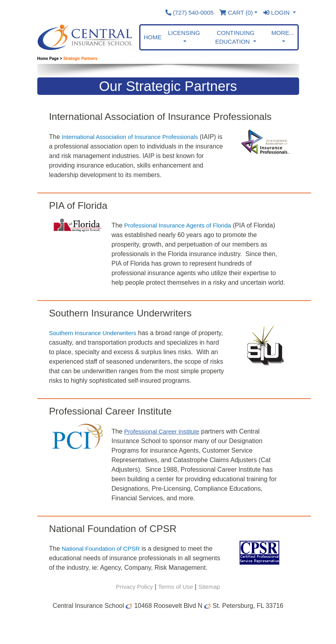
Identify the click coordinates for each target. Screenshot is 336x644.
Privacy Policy (134, 587)
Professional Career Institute (162, 431)
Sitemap (209, 587)
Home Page (48, 59)
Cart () (236, 13)
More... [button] (283, 33)
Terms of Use (175, 587)
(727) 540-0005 (190, 13)
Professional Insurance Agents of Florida (178, 225)
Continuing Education (235, 37)
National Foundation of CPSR (101, 549)
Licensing (184, 33)
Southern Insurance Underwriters (93, 333)
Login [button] (277, 13)
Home (153, 37)
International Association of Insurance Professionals (130, 137)
